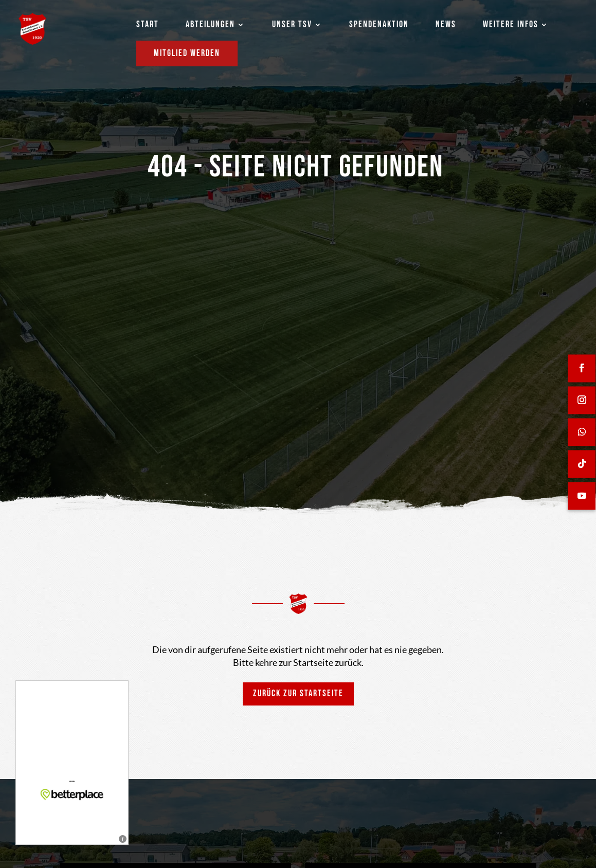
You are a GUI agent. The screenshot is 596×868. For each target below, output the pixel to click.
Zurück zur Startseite (298, 693)
